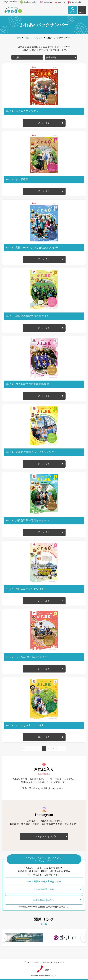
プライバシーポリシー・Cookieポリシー (44, 962)
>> (64, 749)
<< (25, 749)
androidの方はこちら (44, 900)
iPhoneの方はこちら (44, 889)
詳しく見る (44, 123)
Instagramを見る (44, 836)
